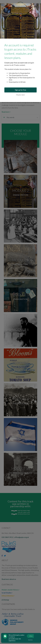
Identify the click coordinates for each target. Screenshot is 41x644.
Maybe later (20, 95)
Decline (30, 640)
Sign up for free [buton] (20, 90)
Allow (31, 636)
